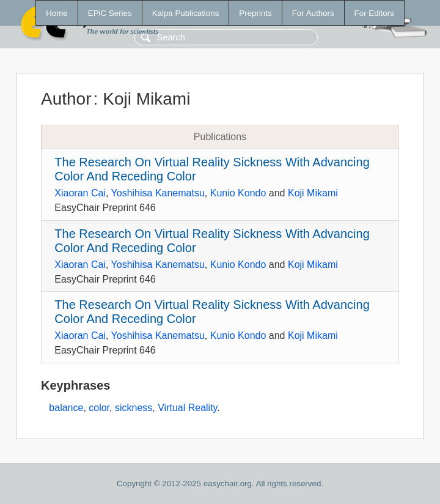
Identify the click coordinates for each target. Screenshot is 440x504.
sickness (134, 408)
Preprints (255, 13)
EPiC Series (110, 13)
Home (57, 13)
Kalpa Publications (186, 13)
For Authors (313, 13)
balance (66, 408)
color (99, 408)
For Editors (374, 13)
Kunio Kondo (238, 193)
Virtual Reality (187, 408)
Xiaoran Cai (80, 193)
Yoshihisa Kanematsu (158, 193)
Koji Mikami (313, 193)
